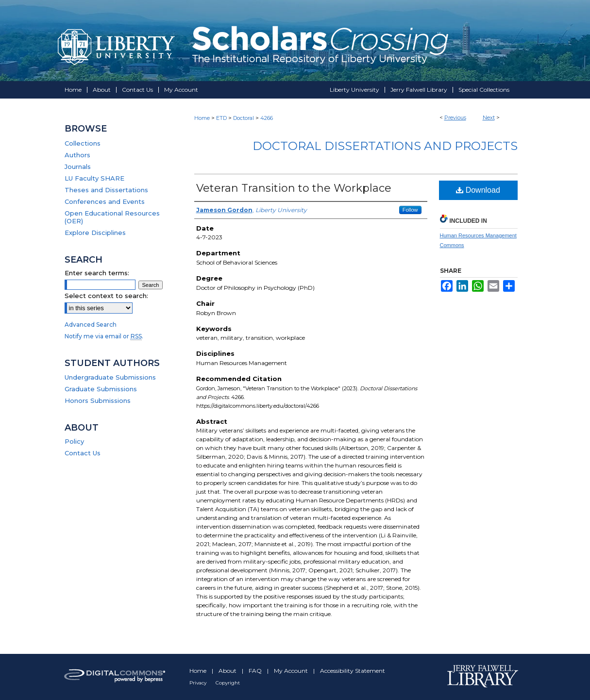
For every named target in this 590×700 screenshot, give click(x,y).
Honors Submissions (98, 400)
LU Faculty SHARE (94, 178)
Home (202, 118)
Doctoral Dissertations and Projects (385, 146)
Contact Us (83, 453)
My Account (292, 671)
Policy (74, 441)
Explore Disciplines (95, 233)
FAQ (256, 671)
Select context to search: (106, 296)
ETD (221, 118)
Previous (455, 117)
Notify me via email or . (104, 336)
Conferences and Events (105, 201)
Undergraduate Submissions (110, 377)
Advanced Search (91, 325)
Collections (83, 143)
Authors (77, 155)
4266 (267, 118)
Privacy (199, 683)
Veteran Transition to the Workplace (294, 188)
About (228, 671)
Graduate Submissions (101, 389)
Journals (78, 167)
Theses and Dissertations (106, 190)
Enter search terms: (97, 273)
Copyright (228, 683)
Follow (410, 210)
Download (478, 190)
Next (489, 117)
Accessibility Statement (353, 671)
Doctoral (244, 118)
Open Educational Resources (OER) (112, 217)
